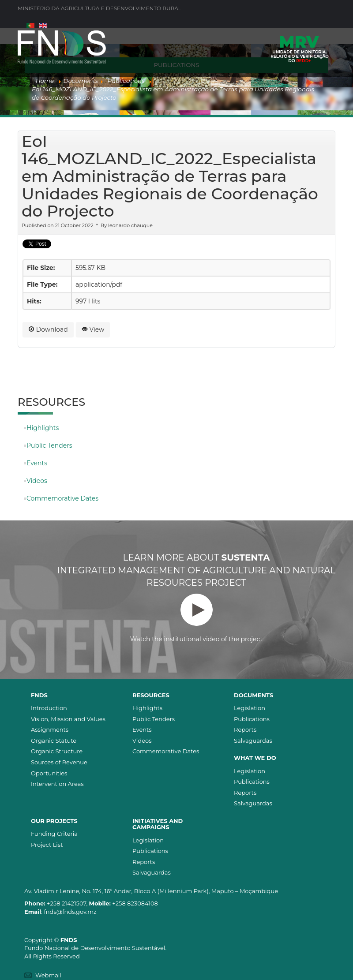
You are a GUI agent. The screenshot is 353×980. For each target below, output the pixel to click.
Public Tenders (49, 445)
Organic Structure (57, 751)
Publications (252, 719)
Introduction (49, 708)
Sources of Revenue (59, 762)
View (93, 329)
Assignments (50, 729)
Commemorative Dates (62, 498)
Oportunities (49, 773)
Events (37, 463)
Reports (245, 729)
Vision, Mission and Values (68, 719)
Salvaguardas (253, 741)
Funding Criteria (54, 834)
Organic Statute (54, 741)
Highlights (43, 428)
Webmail (48, 975)
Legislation (250, 708)
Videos (37, 481)
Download (48, 329)
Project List (47, 845)
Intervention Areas (57, 784)
